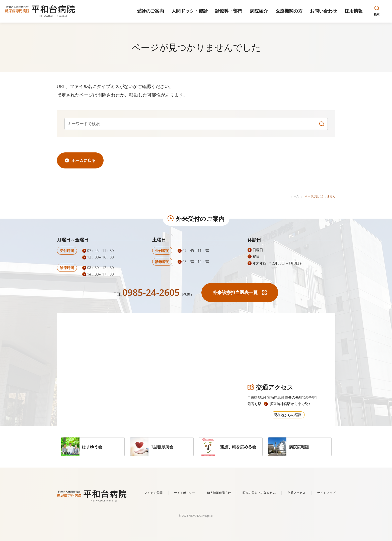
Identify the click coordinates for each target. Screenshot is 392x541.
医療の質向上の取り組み (259, 493)
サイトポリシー (185, 493)
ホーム (295, 196)
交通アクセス (296, 493)
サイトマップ (326, 493)
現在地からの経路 (288, 415)
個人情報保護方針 (219, 493)
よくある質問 (153, 493)
